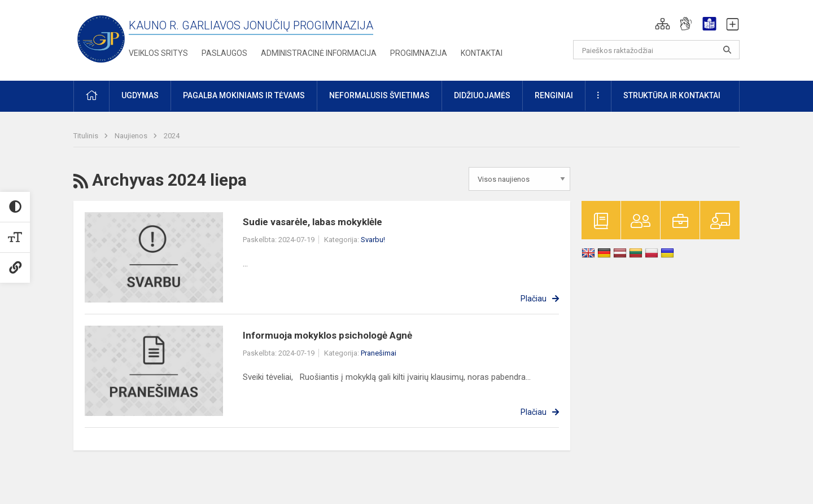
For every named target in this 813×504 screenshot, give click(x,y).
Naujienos (132, 136)
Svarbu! (373, 240)
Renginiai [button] (554, 95)
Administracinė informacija (319, 53)
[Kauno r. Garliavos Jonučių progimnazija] (101, 38)
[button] (663, 24)
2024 (172, 136)
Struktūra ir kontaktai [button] (672, 95)
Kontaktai (482, 53)
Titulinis (87, 136)
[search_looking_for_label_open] (727, 50)
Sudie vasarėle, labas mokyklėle (312, 222)
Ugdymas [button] (140, 95)
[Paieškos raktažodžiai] (656, 50)
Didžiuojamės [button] (482, 95)
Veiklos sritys (158, 53)
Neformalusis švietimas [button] (379, 95)
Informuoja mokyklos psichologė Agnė (327, 335)
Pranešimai (379, 353)
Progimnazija (419, 53)
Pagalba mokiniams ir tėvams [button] (244, 95)
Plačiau (534, 299)
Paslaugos (224, 53)
